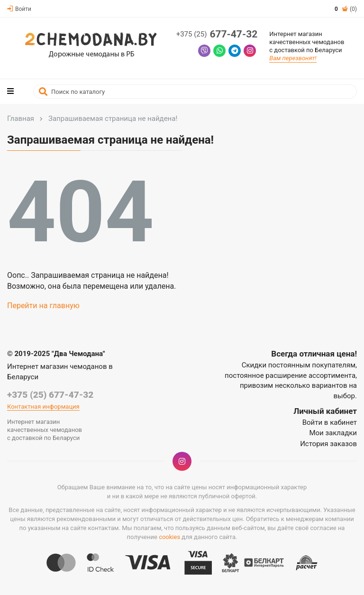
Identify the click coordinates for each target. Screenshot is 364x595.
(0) (346, 9)
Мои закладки (333, 433)
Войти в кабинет (330, 422)
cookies (169, 537)
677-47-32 (217, 34)
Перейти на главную (43, 306)
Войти (19, 9)
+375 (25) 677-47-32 (50, 395)
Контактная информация (43, 407)
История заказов (328, 444)
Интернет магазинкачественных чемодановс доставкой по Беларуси (307, 42)
